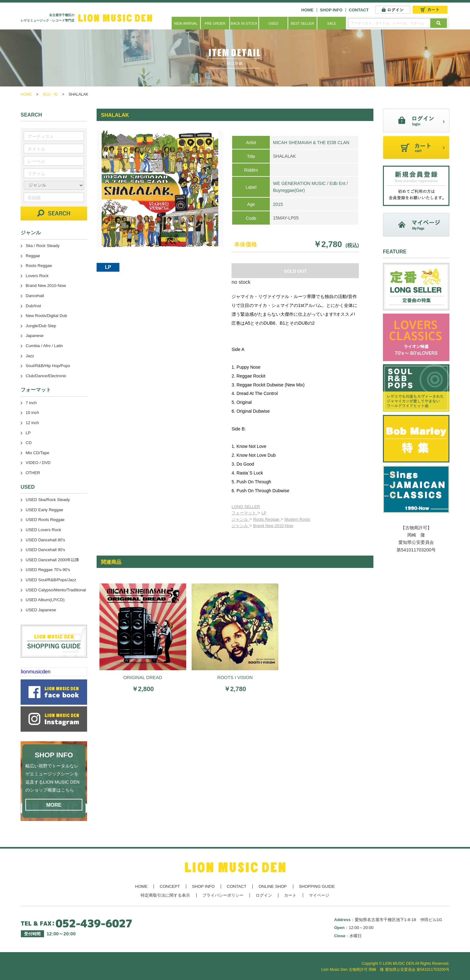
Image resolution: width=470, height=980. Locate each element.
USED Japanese (41, 610)
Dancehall (35, 296)
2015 (278, 204)
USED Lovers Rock (43, 530)
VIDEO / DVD (38, 463)
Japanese (35, 336)
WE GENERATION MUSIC (299, 183)
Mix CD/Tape (37, 453)
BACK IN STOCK (244, 23)
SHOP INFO (331, 10)
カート (290, 895)
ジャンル (240, 519)
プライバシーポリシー (223, 895)
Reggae (33, 256)
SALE (332, 23)
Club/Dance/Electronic (46, 376)
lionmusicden (36, 672)
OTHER (33, 473)
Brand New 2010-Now (273, 526)
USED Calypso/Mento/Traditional (56, 590)
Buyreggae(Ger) (289, 190)
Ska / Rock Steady (43, 246)
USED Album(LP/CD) (45, 600)
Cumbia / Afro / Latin (44, 346)
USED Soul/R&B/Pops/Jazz (51, 580)
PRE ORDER (215, 23)
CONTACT (359, 10)
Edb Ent (338, 183)
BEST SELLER (302, 23)
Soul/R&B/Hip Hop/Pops (48, 366)
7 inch (31, 403)
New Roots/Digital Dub (46, 316)
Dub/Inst (33, 306)
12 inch (32, 423)
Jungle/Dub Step (41, 326)
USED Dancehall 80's (45, 540)
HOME (307, 10)
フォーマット (245, 513)
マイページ (319, 895)
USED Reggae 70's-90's (48, 570)
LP (264, 513)
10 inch (32, 413)
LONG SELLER (246, 507)
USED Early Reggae (44, 510)
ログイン (264, 895)
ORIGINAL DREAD (143, 678)
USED (273, 23)
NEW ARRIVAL (186, 23)
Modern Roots (297, 519)
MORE (54, 805)
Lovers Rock (37, 276)
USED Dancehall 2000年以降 (52, 560)
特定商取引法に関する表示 (165, 895)
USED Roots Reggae (45, 520)
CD (29, 443)
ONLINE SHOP (273, 886)
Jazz (30, 356)
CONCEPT (170, 886)
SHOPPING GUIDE (317, 886)
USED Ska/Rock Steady (48, 500)
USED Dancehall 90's (45, 550)
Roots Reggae (267, 519)
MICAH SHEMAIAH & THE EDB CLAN (311, 143)
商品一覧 (50, 94)
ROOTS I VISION (235, 678)
